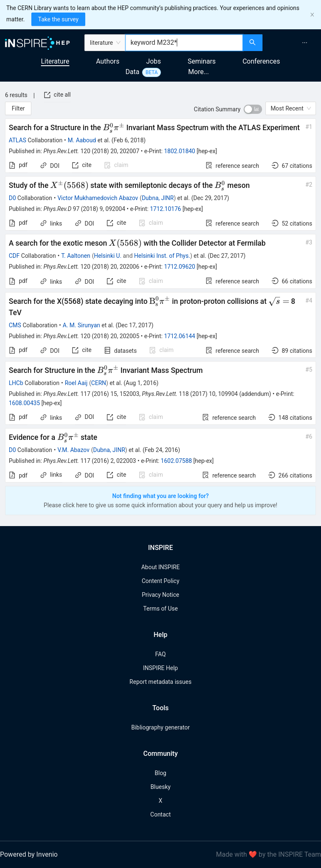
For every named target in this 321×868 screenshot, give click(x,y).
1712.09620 (180, 267)
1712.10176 (166, 209)
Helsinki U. (108, 256)
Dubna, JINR (158, 198)
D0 (12, 198)
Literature (55, 61)
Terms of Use (161, 609)
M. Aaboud (82, 140)
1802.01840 (180, 151)
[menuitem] (305, 43)
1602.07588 (177, 461)
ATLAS (18, 140)
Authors (108, 61)
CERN (99, 383)
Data (132, 72)
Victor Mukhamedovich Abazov (98, 198)
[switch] (253, 109)
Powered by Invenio (29, 854)
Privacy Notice (160, 595)
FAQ (160, 654)
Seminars (202, 61)
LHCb (16, 383)
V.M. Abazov (73, 450)
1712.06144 (180, 336)
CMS (15, 325)
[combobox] (184, 43)
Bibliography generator (160, 727)
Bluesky (160, 787)
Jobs (154, 61)
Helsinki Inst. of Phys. (162, 256)
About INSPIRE (160, 567)
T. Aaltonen (76, 256)
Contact (161, 814)
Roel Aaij (76, 383)
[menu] (293, 43)
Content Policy (160, 581)
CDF (14, 256)
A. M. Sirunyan (81, 325)
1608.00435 (24, 403)
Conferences (261, 61)
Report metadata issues (160, 682)
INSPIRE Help (160, 668)
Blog (160, 773)
